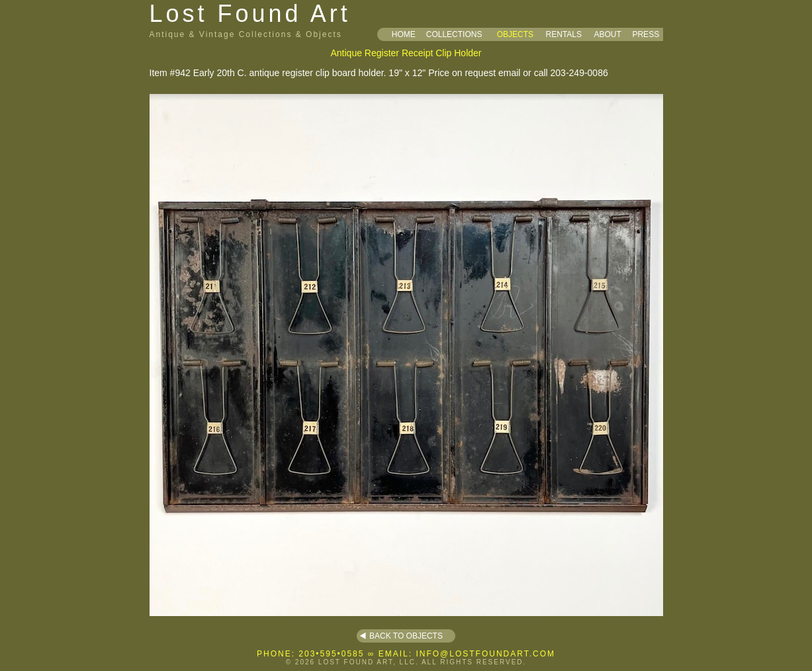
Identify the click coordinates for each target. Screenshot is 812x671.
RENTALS (564, 34)
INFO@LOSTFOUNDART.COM (485, 654)
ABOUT (607, 34)
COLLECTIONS (454, 34)
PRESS (646, 34)
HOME (404, 34)
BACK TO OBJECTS (406, 636)
